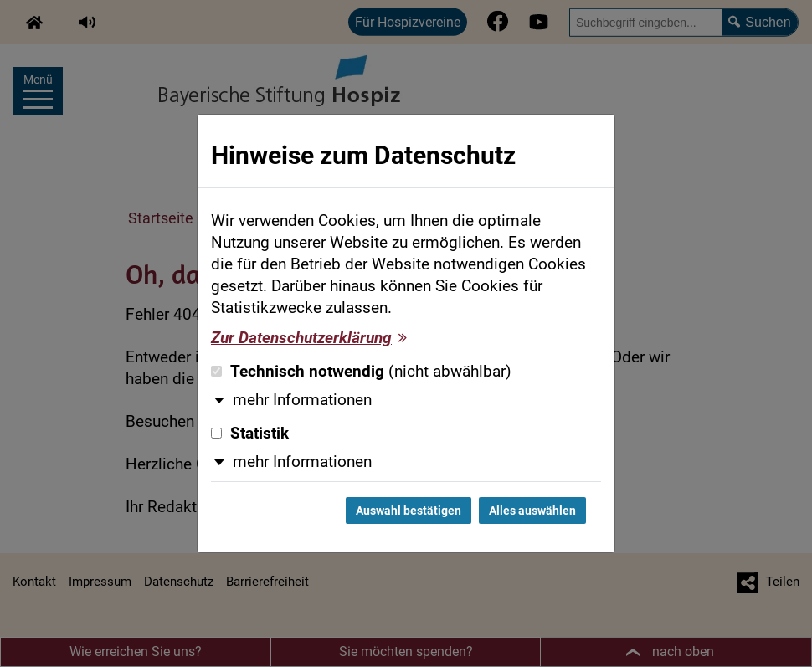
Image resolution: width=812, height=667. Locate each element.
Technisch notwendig (361, 372)
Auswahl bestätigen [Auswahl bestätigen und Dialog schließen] (409, 511)
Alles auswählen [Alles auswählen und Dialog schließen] (532, 511)
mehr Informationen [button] (302, 400)
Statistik (250, 434)
